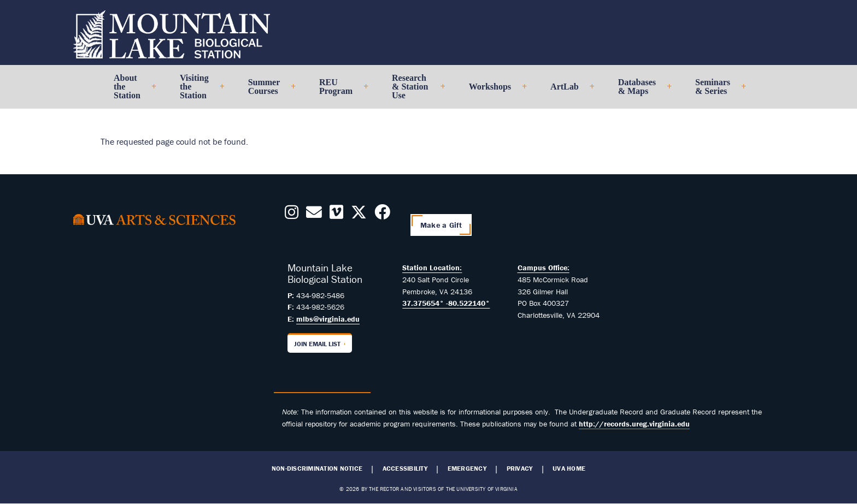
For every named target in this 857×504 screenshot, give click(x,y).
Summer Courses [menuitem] (267, 91)
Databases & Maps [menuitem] (640, 91)
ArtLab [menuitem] (568, 91)
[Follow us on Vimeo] (336, 215)
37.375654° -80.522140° (446, 303)
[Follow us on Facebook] (382, 215)
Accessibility (405, 469)
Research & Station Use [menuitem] (414, 91)
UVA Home (569, 469)
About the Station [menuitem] (130, 91)
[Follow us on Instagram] (292, 215)
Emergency (467, 469)
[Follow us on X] (359, 215)
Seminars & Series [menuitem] (716, 91)
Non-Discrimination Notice (317, 469)
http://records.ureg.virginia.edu (634, 424)
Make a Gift (441, 225)
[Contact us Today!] (314, 215)
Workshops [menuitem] (493, 91)
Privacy (520, 469)
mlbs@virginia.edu (328, 319)
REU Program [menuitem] (339, 91)
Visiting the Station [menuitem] (198, 91)
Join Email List (317, 344)
